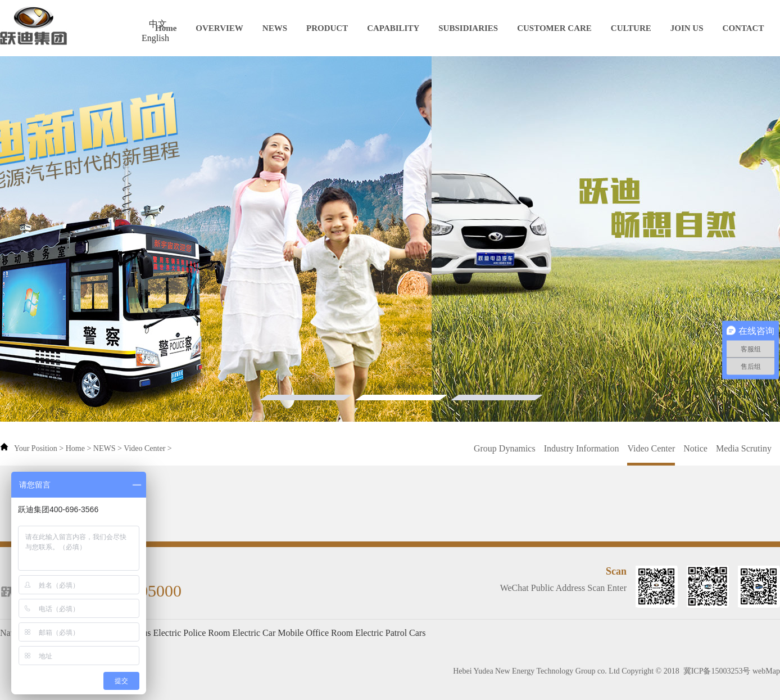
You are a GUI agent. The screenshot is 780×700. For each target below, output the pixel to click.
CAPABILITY (393, 28)
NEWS (275, 28)
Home (166, 28)
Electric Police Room (192, 633)
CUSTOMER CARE (554, 28)
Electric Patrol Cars (390, 633)
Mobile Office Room (315, 633)
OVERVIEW (219, 28)
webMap (766, 671)
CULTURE (631, 28)
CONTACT (743, 28)
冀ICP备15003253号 (717, 671)
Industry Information (582, 448)
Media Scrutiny (744, 448)
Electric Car (254, 633)
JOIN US (687, 28)
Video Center (144, 448)
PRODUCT (327, 28)
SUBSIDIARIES (468, 28)
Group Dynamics (505, 448)
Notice (695, 448)
